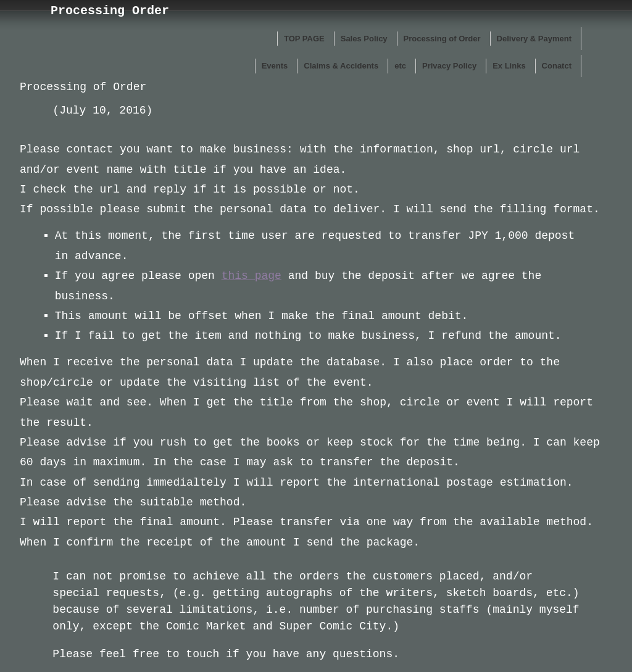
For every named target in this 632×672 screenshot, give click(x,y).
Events (275, 66)
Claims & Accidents (341, 66)
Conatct (557, 66)
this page (252, 276)
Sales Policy (364, 39)
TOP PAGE (304, 39)
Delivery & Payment (534, 39)
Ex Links (509, 66)
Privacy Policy (449, 66)
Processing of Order (442, 39)
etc (400, 66)
